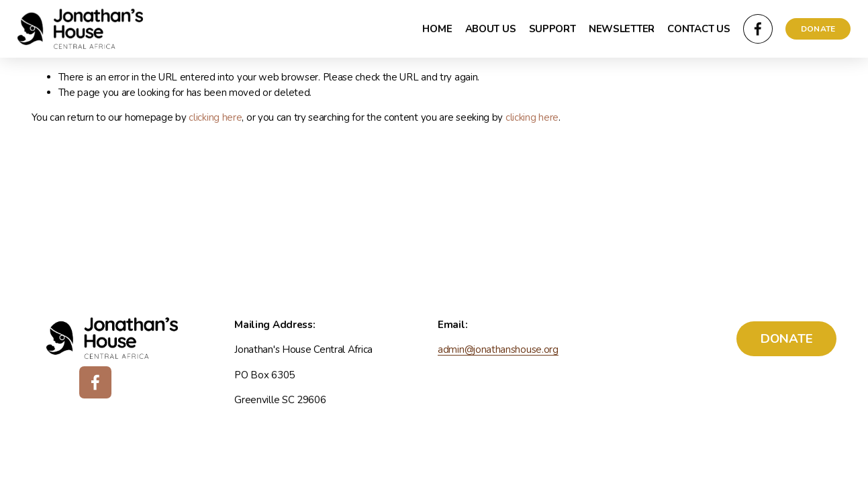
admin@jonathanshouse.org (498, 350)
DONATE (818, 29)
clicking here (215, 117)
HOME (437, 29)
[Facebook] (758, 29)
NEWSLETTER (622, 29)
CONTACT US (698, 29)
